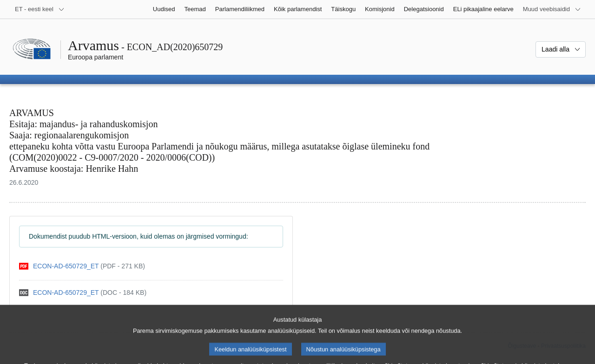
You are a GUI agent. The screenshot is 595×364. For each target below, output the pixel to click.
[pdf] (82, 266)
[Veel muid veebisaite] (552, 9)
